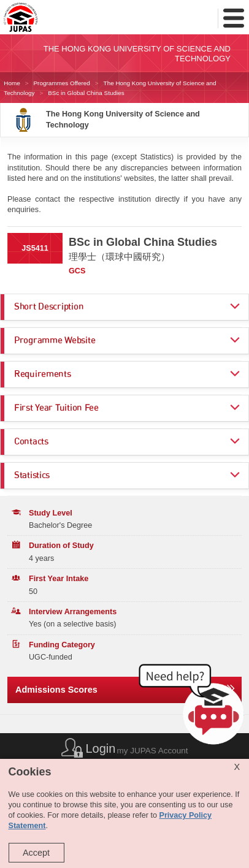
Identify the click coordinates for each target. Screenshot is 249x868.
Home (12, 83)
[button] (194, 707)
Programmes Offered (62, 83)
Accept (36, 853)
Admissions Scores (56, 690)
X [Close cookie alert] (237, 767)
